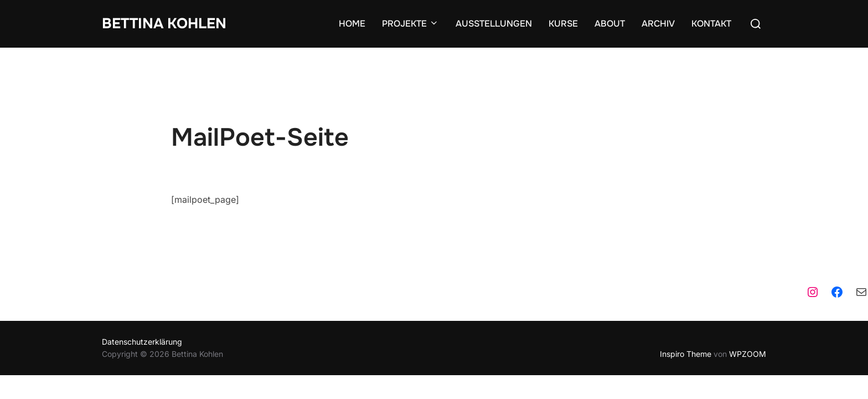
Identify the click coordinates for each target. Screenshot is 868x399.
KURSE (563, 24)
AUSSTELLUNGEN (494, 24)
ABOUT (610, 24)
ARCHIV (658, 24)
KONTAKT (711, 24)
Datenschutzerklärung (142, 294)
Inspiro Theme (686, 306)
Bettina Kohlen (164, 24)
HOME (352, 24)
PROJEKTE (410, 24)
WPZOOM (748, 306)
